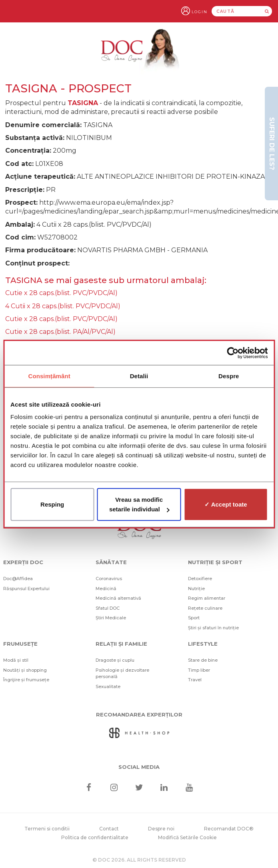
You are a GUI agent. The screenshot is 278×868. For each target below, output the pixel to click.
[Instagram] (114, 787)
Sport (194, 618)
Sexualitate (108, 686)
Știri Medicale (111, 618)
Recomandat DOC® (229, 829)
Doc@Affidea (18, 579)
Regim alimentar (207, 598)
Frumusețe (20, 644)
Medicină (106, 589)
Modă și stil (16, 660)
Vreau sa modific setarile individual (139, 504)
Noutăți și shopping (25, 670)
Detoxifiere (200, 579)
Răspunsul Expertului (26, 589)
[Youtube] (189, 787)
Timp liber (199, 670)
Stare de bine (203, 660)
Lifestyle (203, 644)
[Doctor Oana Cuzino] (139, 50)
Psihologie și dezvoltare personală (122, 673)
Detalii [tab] (139, 376)
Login (200, 12)
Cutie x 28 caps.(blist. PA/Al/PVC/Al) (60, 332)
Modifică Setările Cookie (187, 837)
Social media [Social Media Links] (139, 767)
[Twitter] (139, 787)
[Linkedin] (164, 787)
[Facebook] (89, 787)
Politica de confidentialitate (95, 837)
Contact (109, 829)
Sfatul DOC (108, 608)
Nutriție (196, 589)
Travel (195, 680)
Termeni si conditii (47, 829)
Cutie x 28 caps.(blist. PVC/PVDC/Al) (61, 293)
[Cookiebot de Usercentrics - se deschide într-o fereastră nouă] (233, 353)
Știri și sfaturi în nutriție (213, 628)
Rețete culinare (205, 608)
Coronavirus (109, 579)
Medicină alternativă (118, 598)
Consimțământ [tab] (49, 376)
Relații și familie (121, 644)
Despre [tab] (229, 376)
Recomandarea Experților (139, 714)
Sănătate (111, 562)
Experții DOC (23, 562)
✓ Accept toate (226, 504)
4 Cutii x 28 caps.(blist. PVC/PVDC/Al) (63, 306)
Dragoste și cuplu (115, 660)
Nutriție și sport (215, 562)
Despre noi (161, 829)
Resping (52, 504)
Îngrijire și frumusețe (26, 680)
